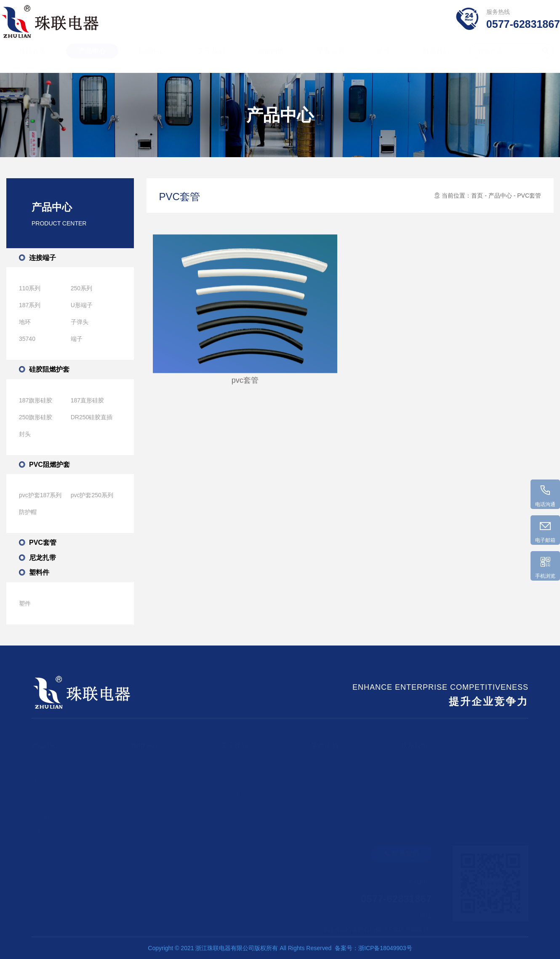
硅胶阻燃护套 (49, 369)
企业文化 (232, 802)
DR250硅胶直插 (92, 417)
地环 (25, 322)
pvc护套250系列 (92, 495)
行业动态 (142, 777)
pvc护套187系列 (40, 495)
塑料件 (39, 572)
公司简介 (232, 764)
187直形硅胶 (87, 400)
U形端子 (82, 305)
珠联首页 (32, 59)
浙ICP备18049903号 (385, 948)
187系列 (30, 305)
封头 (25, 434)
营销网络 (271, 59)
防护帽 (28, 512)
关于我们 (211, 59)
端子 (77, 339)
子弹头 (80, 322)
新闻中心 (152, 59)
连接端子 (43, 258)
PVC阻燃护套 (49, 465)
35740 (27, 339)
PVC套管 (43, 542)
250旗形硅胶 (36, 417)
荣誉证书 (331, 59)
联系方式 (413, 764)
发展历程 (232, 789)
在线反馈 (413, 777)
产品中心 (92, 59)
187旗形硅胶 (36, 400)
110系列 (30, 288)
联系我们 (436, 59)
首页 (477, 196)
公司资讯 (142, 764)
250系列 (81, 288)
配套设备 (232, 777)
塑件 (383, 59)
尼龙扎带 (43, 558)
